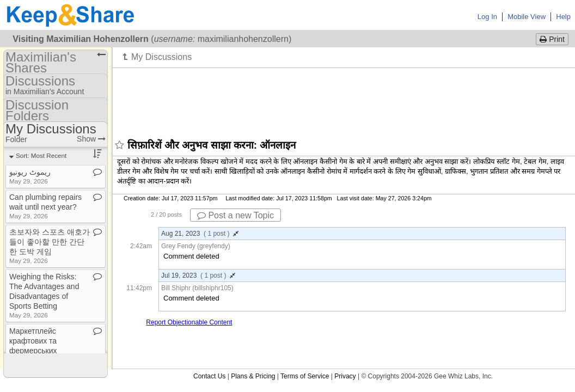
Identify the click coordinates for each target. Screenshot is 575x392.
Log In (487, 17)
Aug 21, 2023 (200, 234)
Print (552, 39)
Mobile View (527, 17)
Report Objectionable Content (189, 322)
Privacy (345, 376)
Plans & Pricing (253, 376)
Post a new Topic (235, 215)
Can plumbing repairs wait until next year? (45, 206)
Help (563, 17)
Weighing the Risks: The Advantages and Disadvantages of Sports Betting (44, 295)
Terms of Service (305, 376)
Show (91, 139)
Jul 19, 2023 (198, 275)
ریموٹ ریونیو (30, 176)
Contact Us (209, 376)
